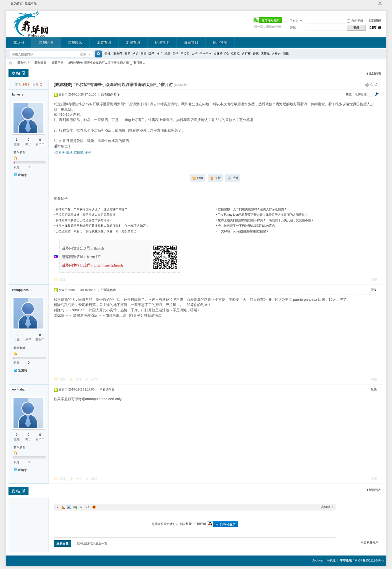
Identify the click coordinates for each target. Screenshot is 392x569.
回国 (143, 54)
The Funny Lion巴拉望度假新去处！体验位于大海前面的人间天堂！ (263, 215)
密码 (293, 28)
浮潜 (88, 152)
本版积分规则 (369, 542)
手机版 (331, 560)
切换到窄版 (379, 3)
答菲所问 (57, 63)
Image (69, 507)
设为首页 (17, 3)
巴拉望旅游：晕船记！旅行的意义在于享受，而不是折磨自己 (96, 231)
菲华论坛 (46, 42)
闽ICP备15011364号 (368, 560)
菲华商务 (40, 63)
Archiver (318, 560)
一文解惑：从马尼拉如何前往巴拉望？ (243, 231)
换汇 (159, 54)
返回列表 (375, 73)
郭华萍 (118, 54)
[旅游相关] (63, 85)
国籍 (286, 54)
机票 (167, 54)
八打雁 (246, 54)
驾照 (127, 54)
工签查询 (104, 42)
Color (63, 507)
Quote (81, 507)
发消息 (22, 175)
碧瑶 (256, 54)
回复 (63, 280)
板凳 (374, 389)
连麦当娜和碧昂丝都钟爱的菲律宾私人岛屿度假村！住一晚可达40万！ (102, 226)
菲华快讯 (75, 42)
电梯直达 (361, 94)
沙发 (374, 290)
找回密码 (375, 21)
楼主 (349, 94)
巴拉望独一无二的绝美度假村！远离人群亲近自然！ (252, 209)
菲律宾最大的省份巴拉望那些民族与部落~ (83, 220)
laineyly (18, 94)
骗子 (151, 54)
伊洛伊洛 (205, 54)
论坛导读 (162, 42)
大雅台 (276, 54)
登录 (189, 524)
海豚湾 (218, 54)
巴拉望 (185, 54)
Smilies (94, 507)
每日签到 (191, 42)
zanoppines (20, 290)
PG (227, 54)
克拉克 (235, 54)
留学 (175, 54)
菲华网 (19, 42)
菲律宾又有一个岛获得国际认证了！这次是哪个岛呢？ (91, 209)
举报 (374, 280)
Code (88, 507)
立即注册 (375, 28)
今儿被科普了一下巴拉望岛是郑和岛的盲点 (246, 226)
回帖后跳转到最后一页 (90, 543)
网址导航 (220, 42)
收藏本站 (31, 3)
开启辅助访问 (375, 3)
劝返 (135, 54)
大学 (194, 54)
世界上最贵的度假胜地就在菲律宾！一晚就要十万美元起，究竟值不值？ (266, 220)
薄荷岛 (265, 54)
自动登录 (355, 21)
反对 (94, 379)
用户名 (294, 21)
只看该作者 (108, 94)
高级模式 (327, 507)
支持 (79, 379)
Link (75, 507)
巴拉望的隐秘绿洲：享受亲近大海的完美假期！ (87, 215)
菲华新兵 (19, 152)
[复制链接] (181, 85)
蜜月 (69, 152)
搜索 (83, 54)
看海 (62, 152)
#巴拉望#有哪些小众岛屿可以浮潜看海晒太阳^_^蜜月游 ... (107, 63)
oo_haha (18, 389)
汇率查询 (133, 42)
